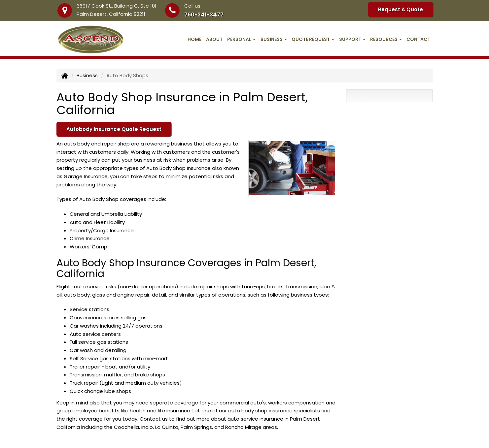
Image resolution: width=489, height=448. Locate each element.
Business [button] (274, 39)
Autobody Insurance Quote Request (114, 129)
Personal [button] (241, 39)
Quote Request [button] (313, 39)
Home (194, 39)
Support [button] (352, 39)
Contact (418, 39)
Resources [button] (386, 39)
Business (87, 75)
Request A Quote (401, 9)
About (214, 39)
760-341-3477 (204, 15)
